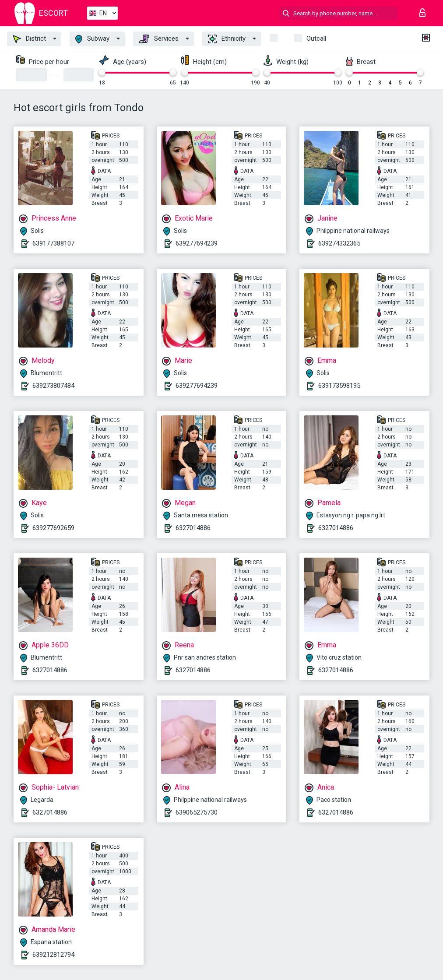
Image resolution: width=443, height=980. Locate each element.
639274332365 (339, 243)
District (29, 39)
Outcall (316, 39)
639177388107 (53, 243)
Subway (92, 39)
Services (159, 39)
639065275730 (197, 812)
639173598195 (339, 386)
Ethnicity (227, 39)
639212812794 (53, 955)
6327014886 (193, 528)
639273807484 (53, 386)
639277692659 (53, 528)
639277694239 (197, 243)
